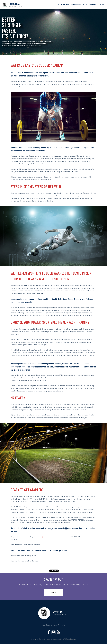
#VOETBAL (58, 612)
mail (44, 537)
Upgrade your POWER (59, 615)
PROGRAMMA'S (76, 4)
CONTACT (102, 4)
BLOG (85, 4)
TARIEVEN (92, 4)
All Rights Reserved (70, 639)
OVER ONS (65, 4)
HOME (57, 4)
